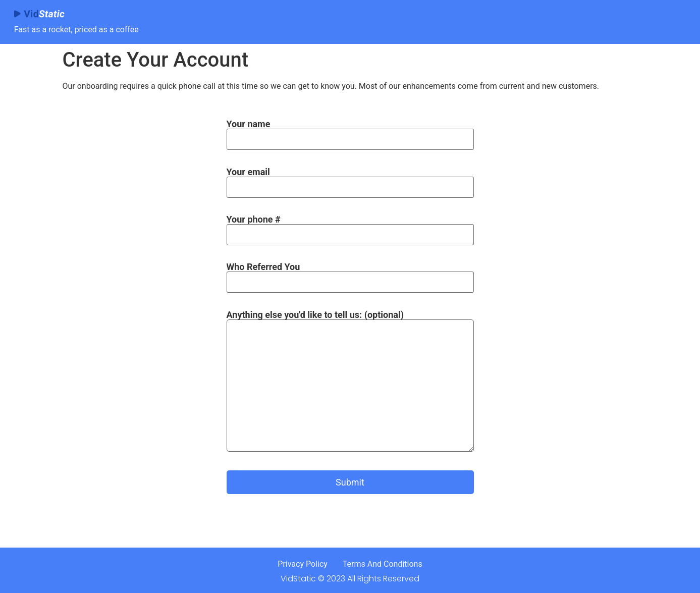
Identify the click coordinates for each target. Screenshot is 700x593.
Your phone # (350, 227)
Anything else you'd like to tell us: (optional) (350, 387)
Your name (350, 132)
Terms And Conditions (383, 564)
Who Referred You (350, 275)
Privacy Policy (303, 564)
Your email (350, 180)
